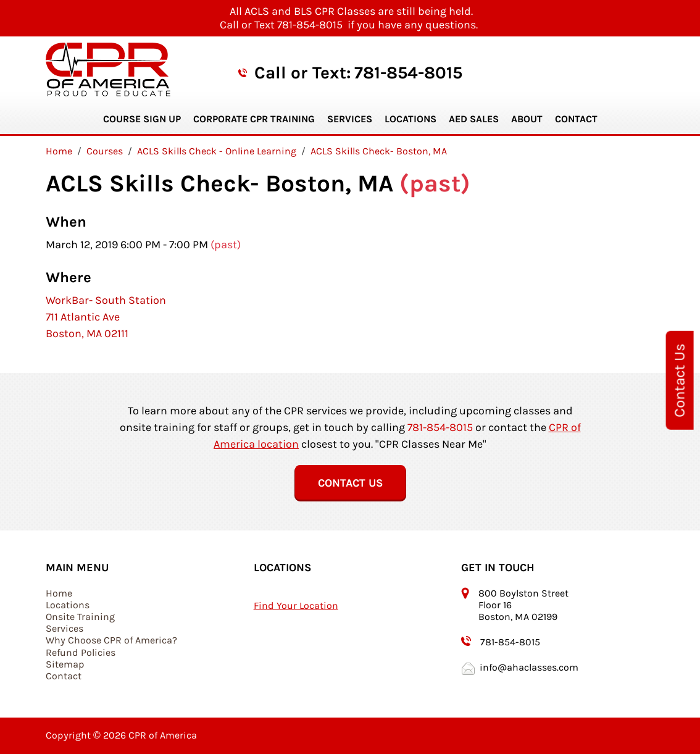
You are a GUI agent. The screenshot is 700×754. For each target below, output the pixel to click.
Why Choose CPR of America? (111, 640)
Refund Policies (81, 652)
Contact (576, 119)
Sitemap (65, 664)
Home (59, 593)
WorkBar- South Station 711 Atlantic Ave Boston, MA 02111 (106, 317)
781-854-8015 (408, 73)
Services (350, 119)
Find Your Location (296, 605)
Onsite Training (80, 617)
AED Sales (474, 119)
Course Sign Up (142, 119)
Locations (410, 119)
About (527, 119)
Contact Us (680, 380)
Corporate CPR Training (254, 119)
